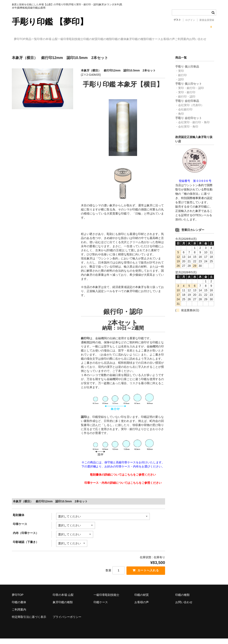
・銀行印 (181, 80)
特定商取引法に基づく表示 (29, 622)
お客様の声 (46, 48)
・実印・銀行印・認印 (190, 93)
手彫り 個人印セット (189, 89)
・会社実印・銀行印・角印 (192, 127)
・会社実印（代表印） (190, 110)
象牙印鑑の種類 (197, 39)
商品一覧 (42, 39)
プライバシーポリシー (67, 622)
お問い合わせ (93, 48)
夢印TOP (22, 39)
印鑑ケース (23, 48)
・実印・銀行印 (185, 97)
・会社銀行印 (184, 114)
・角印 (180, 119)
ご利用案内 (68, 48)
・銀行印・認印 (185, 101)
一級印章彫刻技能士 (98, 39)
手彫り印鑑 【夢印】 (50, 22)
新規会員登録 (207, 20)
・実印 (180, 76)
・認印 (180, 84)
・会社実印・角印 (187, 131)
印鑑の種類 (149, 39)
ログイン (190, 20)
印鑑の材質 (126, 39)
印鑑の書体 (172, 39)
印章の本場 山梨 (66, 39)
